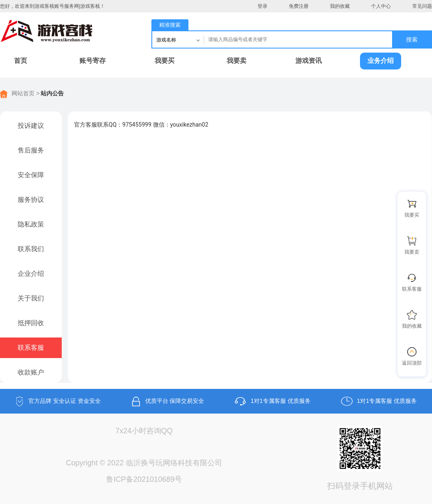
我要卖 (237, 61)
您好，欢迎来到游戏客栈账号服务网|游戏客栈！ (52, 6)
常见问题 (422, 6)
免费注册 (299, 6)
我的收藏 (340, 6)
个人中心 (381, 6)
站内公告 (52, 93)
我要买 (165, 61)
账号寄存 (93, 61)
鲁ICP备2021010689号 (144, 479)
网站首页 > (26, 93)
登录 (262, 6)
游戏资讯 (309, 61)
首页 (21, 61)
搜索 (412, 39)
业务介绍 (381, 61)
